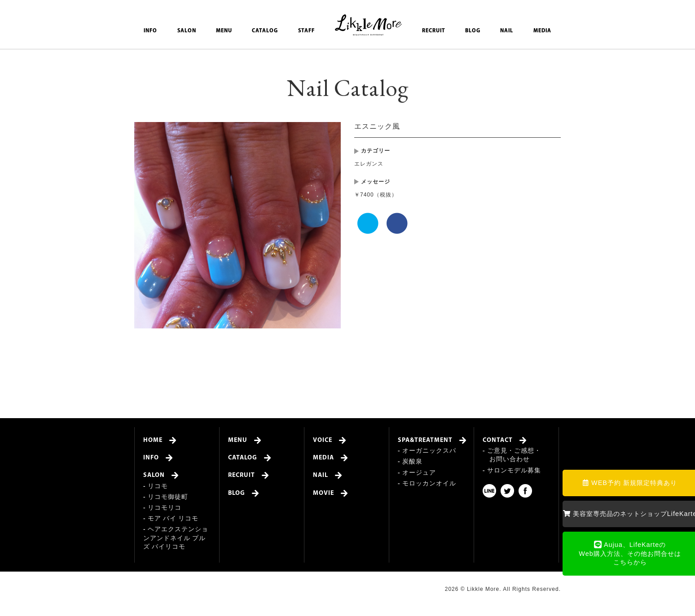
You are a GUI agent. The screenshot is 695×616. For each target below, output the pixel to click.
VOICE (323, 440)
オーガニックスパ (429, 451)
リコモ (158, 487)
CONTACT (498, 440)
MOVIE (323, 493)
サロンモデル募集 (514, 471)
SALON (187, 31)
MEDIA (542, 31)
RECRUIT (434, 31)
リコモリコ (165, 508)
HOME (153, 440)
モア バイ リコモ (173, 519)
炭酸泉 (412, 462)
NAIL (507, 31)
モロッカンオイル (429, 484)
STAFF (306, 31)
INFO (150, 31)
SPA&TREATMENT (425, 440)
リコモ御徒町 (168, 497)
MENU (224, 31)
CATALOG (265, 31)
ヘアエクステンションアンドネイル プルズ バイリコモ (176, 538)
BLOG (473, 31)
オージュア (419, 473)
